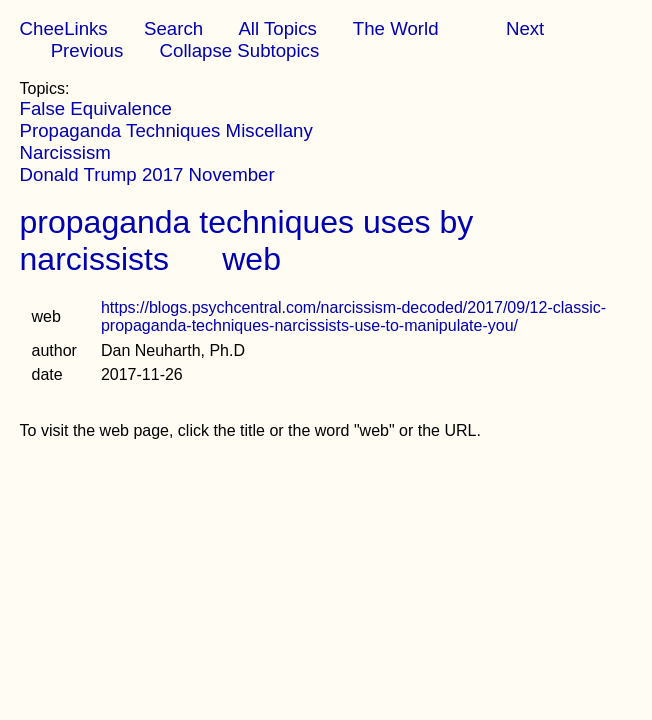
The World (396, 28)
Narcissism (65, 152)
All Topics (277, 28)
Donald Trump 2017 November (147, 174)
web (251, 259)
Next (525, 28)
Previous (87, 50)
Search (173, 28)
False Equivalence (96, 108)
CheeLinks (64, 28)
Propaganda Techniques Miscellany (166, 130)
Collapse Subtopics (240, 50)
